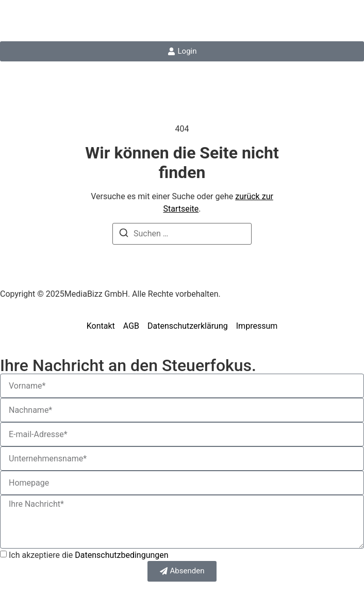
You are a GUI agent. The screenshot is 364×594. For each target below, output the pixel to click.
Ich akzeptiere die (89, 555)
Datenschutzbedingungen (121, 555)
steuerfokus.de (55, 21)
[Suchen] (124, 235)
